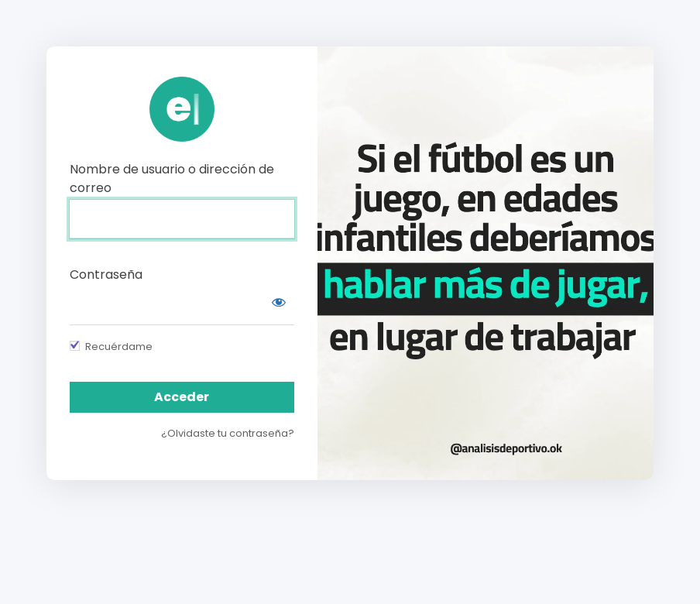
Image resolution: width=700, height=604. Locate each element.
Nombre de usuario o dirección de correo (172, 178)
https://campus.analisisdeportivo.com (182, 109)
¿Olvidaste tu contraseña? (228, 433)
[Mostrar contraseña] (279, 302)
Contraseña (106, 275)
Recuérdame (119, 347)
